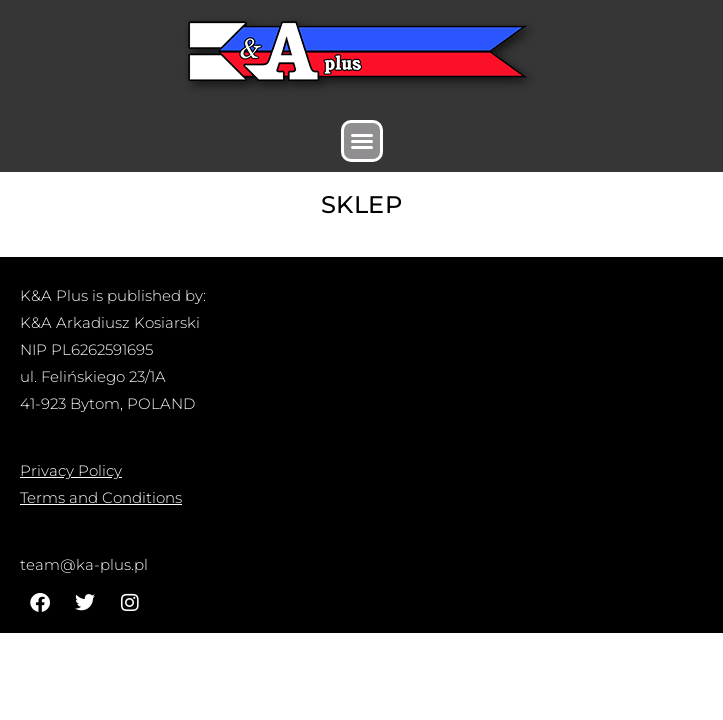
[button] (362, 141)
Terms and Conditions (101, 497)
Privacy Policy (71, 470)
